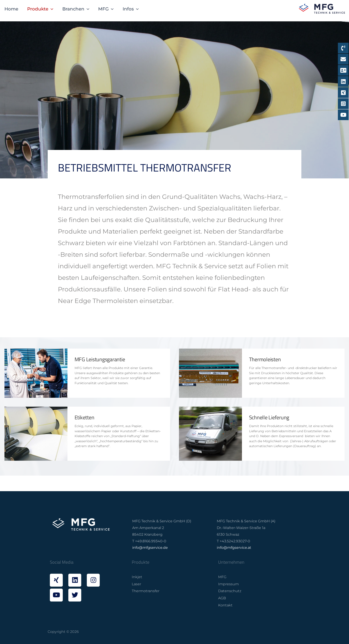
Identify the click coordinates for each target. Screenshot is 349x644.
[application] (51, 9)
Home (11, 9)
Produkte (40, 9)
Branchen (76, 9)
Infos (131, 9)
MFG (106, 9)
